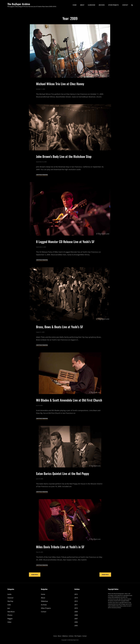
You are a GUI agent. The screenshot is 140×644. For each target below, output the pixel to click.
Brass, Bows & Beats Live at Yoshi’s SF (60, 333)
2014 (76, 598)
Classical (10, 598)
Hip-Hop (10, 601)
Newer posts (105, 575)
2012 (76, 601)
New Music (11, 612)
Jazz (9, 608)
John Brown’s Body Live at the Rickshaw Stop (64, 162)
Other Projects (113, 5)
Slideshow (91, 5)
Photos (10, 615)
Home (75, 5)
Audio (9, 594)
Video (9, 622)
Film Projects (78, 636)
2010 (76, 608)
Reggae (10, 619)
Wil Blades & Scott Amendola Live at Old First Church (69, 406)
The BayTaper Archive (19, 4)
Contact (125, 5)
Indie (9, 605)
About (82, 5)
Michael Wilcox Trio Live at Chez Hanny (60, 84)
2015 (76, 594)
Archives (102, 5)
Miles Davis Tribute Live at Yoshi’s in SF (60, 553)
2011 (76, 605)
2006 (76, 622)
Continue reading (42, 181)
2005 (76, 626)
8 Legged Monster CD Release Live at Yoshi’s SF (65, 248)
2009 (76, 612)
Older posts (35, 575)
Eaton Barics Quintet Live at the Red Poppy (63, 479)
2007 (76, 619)
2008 (76, 615)
